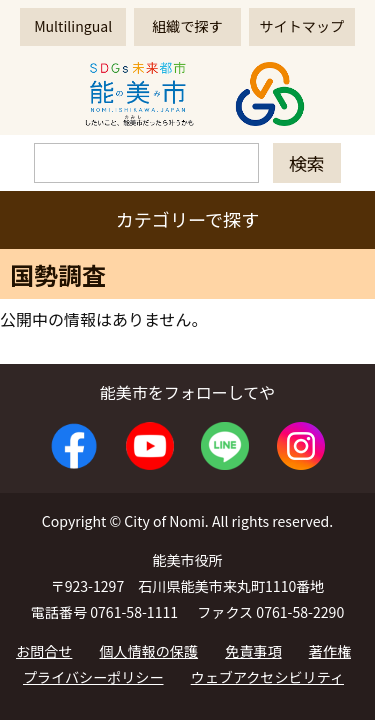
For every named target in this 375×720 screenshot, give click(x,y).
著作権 (330, 651)
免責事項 (253, 651)
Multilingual (73, 26)
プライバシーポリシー (93, 677)
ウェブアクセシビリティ (267, 677)
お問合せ (44, 651)
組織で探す (187, 26)
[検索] (146, 163)
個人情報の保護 (149, 651)
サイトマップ (302, 26)
